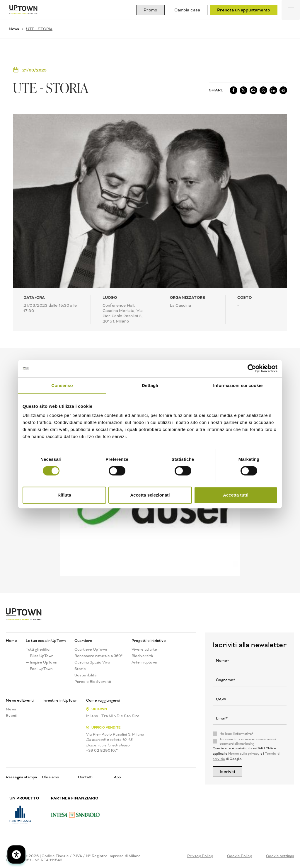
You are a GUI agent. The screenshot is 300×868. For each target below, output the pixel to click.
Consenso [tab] (62, 385)
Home (11, 641)
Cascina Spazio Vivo (92, 662)
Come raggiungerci (103, 700)
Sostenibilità (85, 675)
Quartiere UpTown (91, 649)
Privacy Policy (200, 856)
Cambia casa (187, 10)
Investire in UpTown (60, 700)
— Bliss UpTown (40, 656)
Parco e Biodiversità (93, 682)
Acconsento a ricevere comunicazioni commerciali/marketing (248, 741)
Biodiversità (142, 656)
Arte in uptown (144, 662)
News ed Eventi (20, 700)
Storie (80, 669)
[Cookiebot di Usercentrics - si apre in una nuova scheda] (252, 369)
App (117, 777)
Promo (150, 10)
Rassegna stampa (21, 777)
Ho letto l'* (236, 734)
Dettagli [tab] (150, 385)
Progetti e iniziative (149, 641)
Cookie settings (280, 856)
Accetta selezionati (150, 495)
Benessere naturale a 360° (99, 656)
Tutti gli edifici (38, 649)
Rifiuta (64, 495)
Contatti (85, 777)
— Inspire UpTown (41, 662)
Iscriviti (227, 772)
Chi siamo (51, 777)
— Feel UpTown (39, 669)
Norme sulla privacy (244, 754)
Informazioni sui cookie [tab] (238, 385)
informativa (243, 734)
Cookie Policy (240, 856)
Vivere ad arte (144, 649)
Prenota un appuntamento (244, 10)
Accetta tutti (236, 495)
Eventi (12, 716)
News (14, 29)
